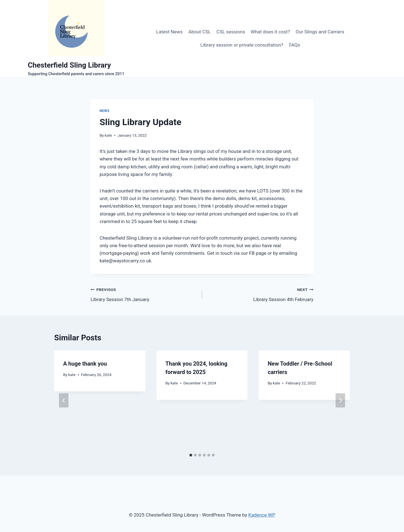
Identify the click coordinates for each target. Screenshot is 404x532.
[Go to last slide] (64, 401)
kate (108, 135)
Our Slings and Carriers (320, 32)
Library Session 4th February (260, 294)
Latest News (169, 32)
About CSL (199, 32)
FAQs (294, 45)
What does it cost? (270, 32)
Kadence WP (262, 515)
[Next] (340, 401)
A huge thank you (85, 364)
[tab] (191, 455)
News (105, 111)
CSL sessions (231, 32)
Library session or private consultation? (242, 45)
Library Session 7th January (144, 294)
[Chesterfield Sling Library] (76, 38)
